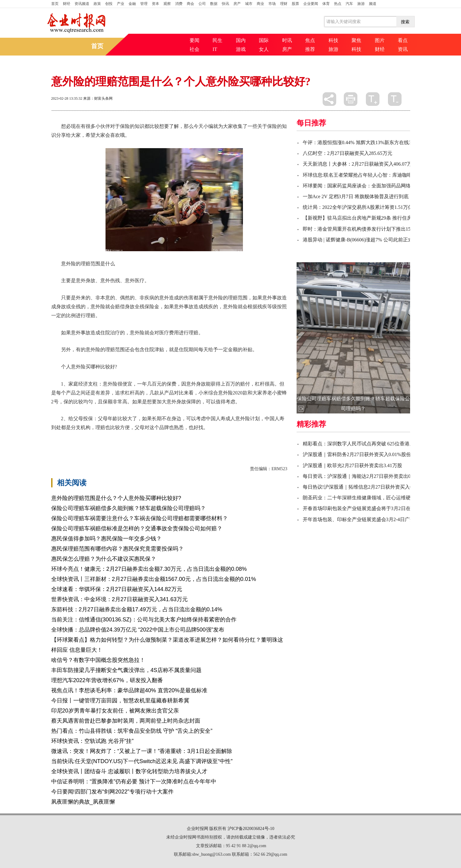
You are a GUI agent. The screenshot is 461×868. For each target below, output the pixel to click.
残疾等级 (192, 438)
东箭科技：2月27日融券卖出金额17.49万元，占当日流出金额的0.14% (137, 609)
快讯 (225, 4)
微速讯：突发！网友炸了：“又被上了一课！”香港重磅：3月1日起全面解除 (142, 751)
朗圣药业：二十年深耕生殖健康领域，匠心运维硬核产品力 (367, 498)
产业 (121, 4)
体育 (326, 4)
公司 (202, 4)
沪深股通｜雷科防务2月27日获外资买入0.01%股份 (357, 454)
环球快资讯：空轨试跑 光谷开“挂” (92, 741)
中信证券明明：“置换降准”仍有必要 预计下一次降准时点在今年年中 (134, 782)
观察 (167, 4)
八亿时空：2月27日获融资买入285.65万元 (348, 153)
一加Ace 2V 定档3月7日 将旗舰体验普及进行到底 (356, 196)
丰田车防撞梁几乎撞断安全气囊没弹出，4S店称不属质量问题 (126, 670)
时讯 (287, 40)
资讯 (403, 49)
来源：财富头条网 (98, 98)
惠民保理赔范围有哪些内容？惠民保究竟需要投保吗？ (117, 549)
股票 (295, 4)
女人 (264, 49)
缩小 (395, 99)
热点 (338, 4)
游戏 (241, 49)
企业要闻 (311, 4)
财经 (67, 4)
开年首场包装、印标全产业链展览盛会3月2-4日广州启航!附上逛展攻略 (379, 519)
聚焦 (356, 40)
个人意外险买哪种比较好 (154, 438)
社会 (194, 49)
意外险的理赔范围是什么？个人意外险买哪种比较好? (116, 498)
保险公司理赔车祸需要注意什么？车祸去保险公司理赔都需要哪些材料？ (140, 518)
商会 (190, 4)
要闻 (194, 40)
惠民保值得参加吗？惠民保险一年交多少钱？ (106, 539)
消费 (179, 4)
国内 (241, 40)
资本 (156, 4)
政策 (97, 4)
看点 (403, 40)
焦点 (310, 40)
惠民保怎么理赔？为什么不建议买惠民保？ (104, 559)
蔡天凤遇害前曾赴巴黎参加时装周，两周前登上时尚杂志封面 (126, 721)
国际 (264, 40)
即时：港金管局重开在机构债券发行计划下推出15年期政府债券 (371, 229)
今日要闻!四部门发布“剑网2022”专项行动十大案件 (112, 792)
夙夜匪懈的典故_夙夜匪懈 (83, 802)
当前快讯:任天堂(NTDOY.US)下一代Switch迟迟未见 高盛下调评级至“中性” (142, 761)
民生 (217, 40)
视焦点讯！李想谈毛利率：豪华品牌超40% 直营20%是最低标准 (129, 690)
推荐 (310, 49)
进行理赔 (213, 438)
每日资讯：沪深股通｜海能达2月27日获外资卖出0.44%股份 (367, 476)
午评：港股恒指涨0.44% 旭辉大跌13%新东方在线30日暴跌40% (370, 142)
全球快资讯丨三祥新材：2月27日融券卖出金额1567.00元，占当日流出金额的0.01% (154, 579)
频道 (373, 4)
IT (215, 49)
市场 (272, 4)
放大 (373, 99)
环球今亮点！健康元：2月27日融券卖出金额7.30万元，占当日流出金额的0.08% (149, 569)
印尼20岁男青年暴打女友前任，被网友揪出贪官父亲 (115, 711)
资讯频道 (82, 4)
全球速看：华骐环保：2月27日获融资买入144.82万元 (117, 589)
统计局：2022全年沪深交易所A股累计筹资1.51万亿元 (360, 207)
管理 (144, 4)
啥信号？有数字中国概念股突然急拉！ (98, 660)
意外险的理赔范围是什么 (99, 438)
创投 (109, 4)
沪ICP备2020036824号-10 (251, 829)
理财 (284, 4)
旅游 (361, 4)
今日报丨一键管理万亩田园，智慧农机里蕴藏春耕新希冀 (120, 701)
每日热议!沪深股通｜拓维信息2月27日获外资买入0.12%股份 (368, 487)
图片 (380, 40)
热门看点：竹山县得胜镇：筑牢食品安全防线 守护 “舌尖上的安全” (132, 731)
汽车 (349, 4)
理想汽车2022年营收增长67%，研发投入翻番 (107, 680)
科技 (333, 40)
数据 (214, 4)
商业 (260, 4)
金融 (132, 4)
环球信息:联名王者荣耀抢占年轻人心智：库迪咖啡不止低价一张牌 (375, 175)
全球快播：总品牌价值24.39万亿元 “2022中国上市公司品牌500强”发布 (138, 630)
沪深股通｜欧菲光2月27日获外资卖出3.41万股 (352, 465)
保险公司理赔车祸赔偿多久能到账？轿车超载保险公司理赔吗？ (129, 508)
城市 (249, 4)
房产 (237, 4)
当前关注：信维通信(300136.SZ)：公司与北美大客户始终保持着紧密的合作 (144, 620)
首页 (55, 4)
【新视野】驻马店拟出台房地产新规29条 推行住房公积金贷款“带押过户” (382, 218)
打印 (351, 99)
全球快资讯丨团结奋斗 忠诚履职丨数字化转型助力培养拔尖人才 (129, 771)
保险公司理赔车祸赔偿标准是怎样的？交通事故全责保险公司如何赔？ (137, 528)
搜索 (405, 22)
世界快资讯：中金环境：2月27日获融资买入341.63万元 (119, 599)
